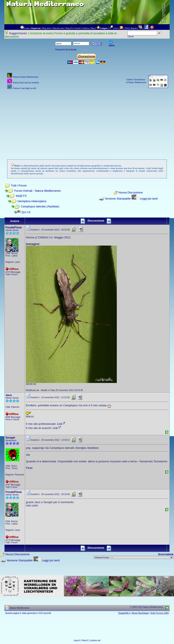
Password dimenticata (66, 50)
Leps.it (77, 640)
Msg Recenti (58, 28)
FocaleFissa (13, 227)
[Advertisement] (87, 121)
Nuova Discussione (131, 193)
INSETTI (21, 196)
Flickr (29, 468)
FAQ (127, 28)
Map (93, 28)
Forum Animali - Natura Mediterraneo (38, 191)
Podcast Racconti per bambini (26, 83)
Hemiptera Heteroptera (32, 201)
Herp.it (85, 640)
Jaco (9, 395)
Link (61, 424)
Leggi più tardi (149, 199)
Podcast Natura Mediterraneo (26, 77)
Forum (27, 28)
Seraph (10, 438)
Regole (134, 28)
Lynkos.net (95, 640)
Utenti (78, 28)
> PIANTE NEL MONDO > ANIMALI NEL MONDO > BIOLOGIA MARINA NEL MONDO (134, 557)
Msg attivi (47, 28)
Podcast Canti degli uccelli (24, 88)
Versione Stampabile (118, 199)
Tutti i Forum (19, 185)
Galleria (85, 28)
